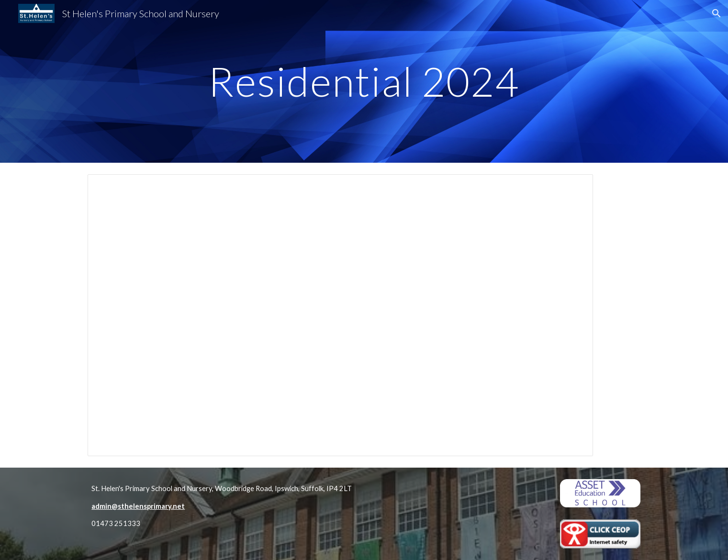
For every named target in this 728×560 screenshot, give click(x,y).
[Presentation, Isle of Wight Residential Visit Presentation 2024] (340, 315)
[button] (717, 13)
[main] (364, 81)
